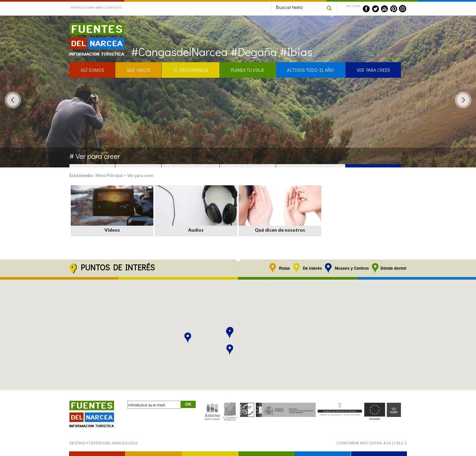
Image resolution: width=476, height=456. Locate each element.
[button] (229, 333)
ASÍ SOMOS (92, 70)
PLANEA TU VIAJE (248, 70)
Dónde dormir (394, 268)
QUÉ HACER (139, 70)
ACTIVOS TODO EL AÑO (310, 70)
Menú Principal (109, 175)
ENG (357, 6)
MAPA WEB (95, 8)
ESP (349, 6)
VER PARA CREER (373, 70)
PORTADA (78, 8)
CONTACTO (113, 8)
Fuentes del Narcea (93, 26)
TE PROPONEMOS (191, 70)
